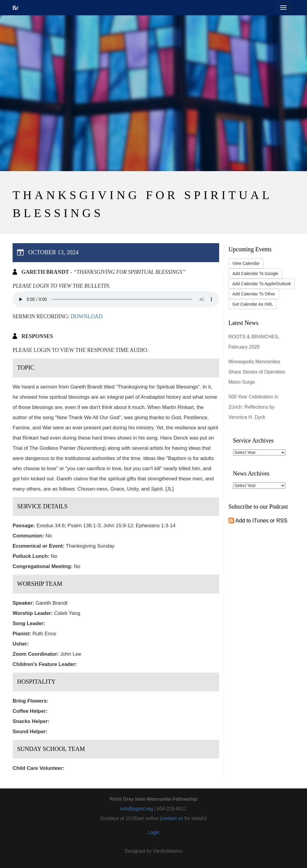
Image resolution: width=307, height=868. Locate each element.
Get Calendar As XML (253, 304)
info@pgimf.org (137, 809)
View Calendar (246, 263)
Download (87, 316)
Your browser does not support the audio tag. (116, 299)
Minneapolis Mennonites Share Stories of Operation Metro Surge (257, 372)
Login (153, 832)
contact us (172, 818)
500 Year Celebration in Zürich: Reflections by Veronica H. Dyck (253, 407)
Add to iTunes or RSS (258, 521)
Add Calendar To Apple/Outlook (262, 284)
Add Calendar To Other (254, 294)
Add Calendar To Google (255, 274)
